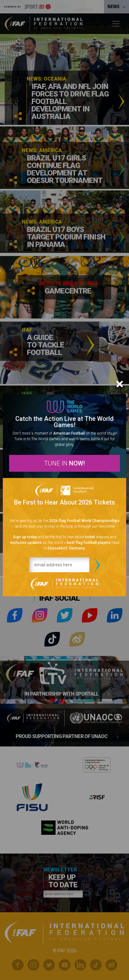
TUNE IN (64, 463)
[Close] (120, 384)
